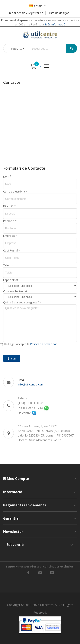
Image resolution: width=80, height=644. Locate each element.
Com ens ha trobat (15, 291)
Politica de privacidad (44, 344)
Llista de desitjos (59, 13)
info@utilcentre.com (31, 384)
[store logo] (40, 35)
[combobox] (50, 49)
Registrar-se (35, 13)
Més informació (55, 24)
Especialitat (11, 280)
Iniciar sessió (17, 13)
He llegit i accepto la (31, 344)
